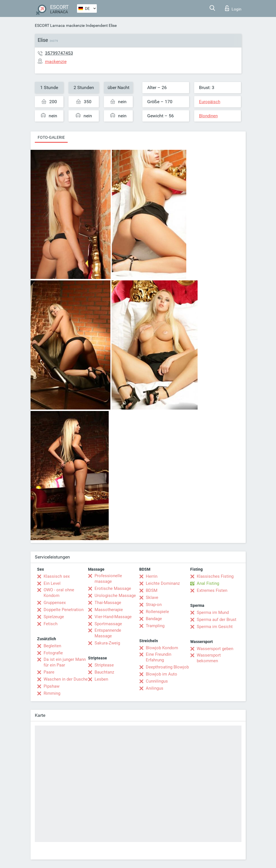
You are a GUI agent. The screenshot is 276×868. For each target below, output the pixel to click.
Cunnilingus (157, 681)
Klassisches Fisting (215, 576)
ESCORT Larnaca (50, 25)
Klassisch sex (57, 576)
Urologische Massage (115, 596)
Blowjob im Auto (161, 674)
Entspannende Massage (108, 633)
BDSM (152, 590)
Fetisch (51, 624)
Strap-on (154, 605)
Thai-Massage (108, 603)
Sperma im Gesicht (215, 627)
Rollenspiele (157, 612)
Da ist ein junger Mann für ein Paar (65, 662)
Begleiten (52, 646)
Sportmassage (108, 624)
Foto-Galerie (51, 137)
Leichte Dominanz (163, 583)
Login (233, 8)
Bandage (154, 619)
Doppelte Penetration (64, 610)
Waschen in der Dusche (66, 679)
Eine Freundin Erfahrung (159, 657)
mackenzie (75, 25)
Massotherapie (109, 610)
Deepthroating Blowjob (167, 667)
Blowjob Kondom (162, 648)
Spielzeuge (54, 617)
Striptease (104, 665)
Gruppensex (55, 603)
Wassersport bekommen (209, 658)
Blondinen (208, 116)
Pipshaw (52, 686)
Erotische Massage (113, 588)
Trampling (155, 626)
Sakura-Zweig (107, 643)
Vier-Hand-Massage (113, 617)
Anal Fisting (208, 583)
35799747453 (59, 53)
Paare (49, 672)
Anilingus (155, 688)
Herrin (152, 576)
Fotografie (53, 653)
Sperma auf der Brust (217, 620)
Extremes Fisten (212, 590)
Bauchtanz (104, 672)
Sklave (152, 598)
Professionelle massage (108, 579)
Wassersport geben (215, 649)
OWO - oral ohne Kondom (59, 593)
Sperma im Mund (213, 612)
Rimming (52, 693)
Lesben (101, 679)
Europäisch (210, 102)
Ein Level (52, 583)
